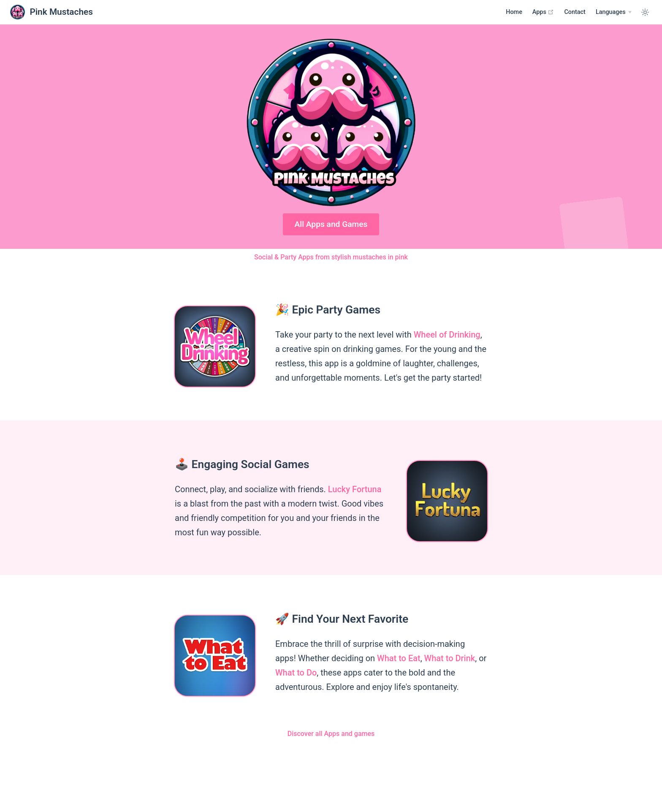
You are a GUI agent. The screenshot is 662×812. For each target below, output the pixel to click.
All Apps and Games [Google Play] (331, 224)
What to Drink (450, 658)
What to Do (296, 673)
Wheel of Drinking (447, 335)
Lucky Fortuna (355, 489)
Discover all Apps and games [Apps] (331, 734)
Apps (543, 12)
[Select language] (614, 12)
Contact (575, 12)
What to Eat (399, 658)
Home (514, 12)
